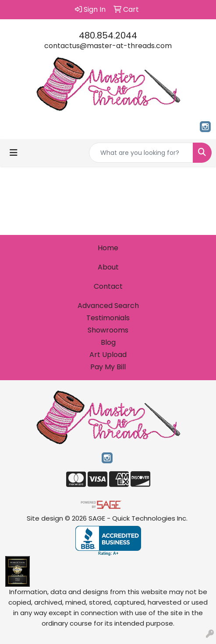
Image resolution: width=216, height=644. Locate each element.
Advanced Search (108, 306)
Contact (108, 286)
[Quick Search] (141, 153)
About (108, 267)
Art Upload (108, 355)
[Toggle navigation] (14, 153)
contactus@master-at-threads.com (108, 46)
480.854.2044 (108, 35)
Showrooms (108, 330)
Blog (108, 342)
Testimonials (108, 318)
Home (108, 248)
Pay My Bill (108, 367)
